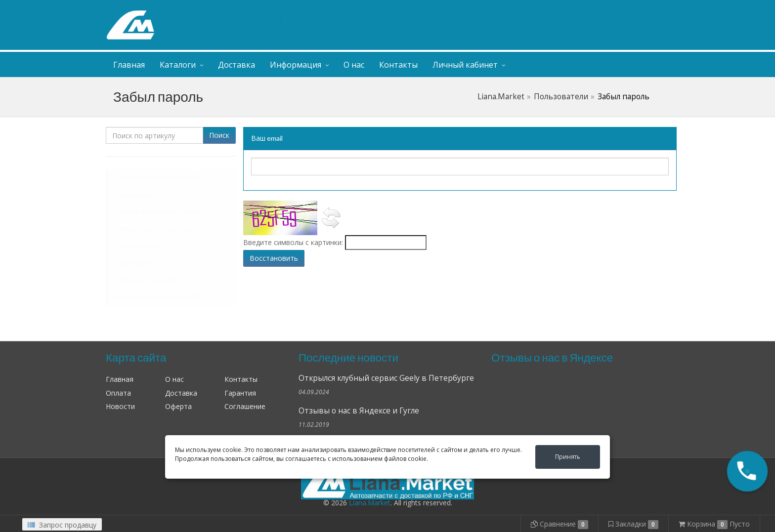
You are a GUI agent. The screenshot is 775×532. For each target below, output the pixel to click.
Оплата (118, 393)
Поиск (219, 135)
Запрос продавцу (62, 525)
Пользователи (561, 97)
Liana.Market (501, 97)
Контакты (398, 65)
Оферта (178, 406)
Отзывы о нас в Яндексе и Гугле (359, 411)
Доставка (237, 65)
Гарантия (240, 393)
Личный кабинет (609, 9)
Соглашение (245, 406)
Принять (568, 457)
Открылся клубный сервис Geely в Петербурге (386, 378)
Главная (129, 65)
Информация (296, 65)
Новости (120, 406)
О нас (354, 65)
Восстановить (274, 258)
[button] (747, 471)
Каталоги (178, 65)
